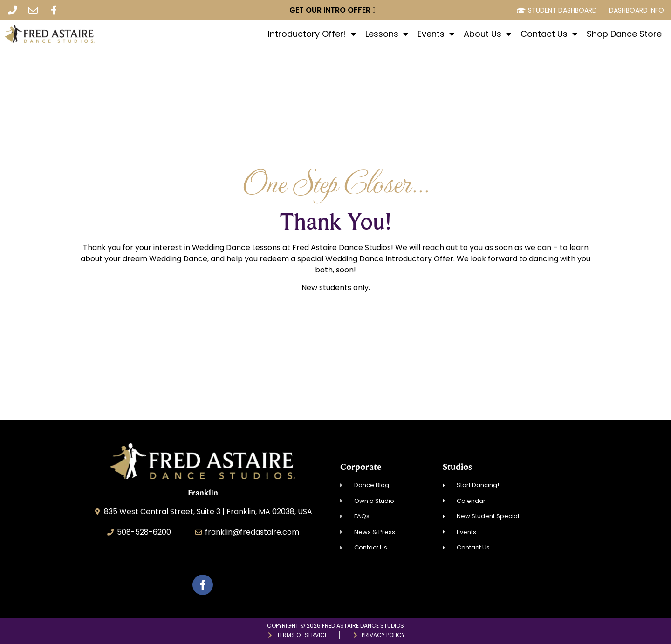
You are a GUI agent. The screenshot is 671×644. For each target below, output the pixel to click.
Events (436, 34)
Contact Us (549, 34)
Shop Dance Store (624, 34)
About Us (487, 34)
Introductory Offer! (312, 34)
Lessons (387, 34)
